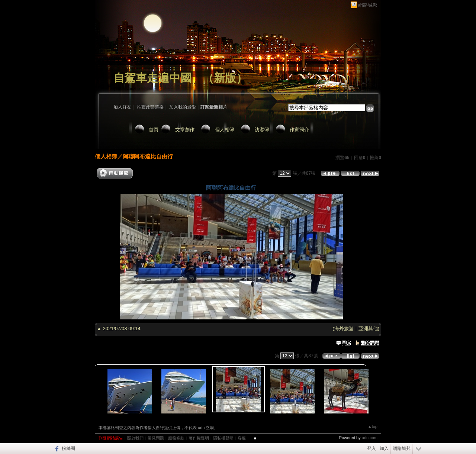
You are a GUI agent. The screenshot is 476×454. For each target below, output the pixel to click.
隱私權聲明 (223, 438)
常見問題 (156, 438)
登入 (372, 448)
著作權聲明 (199, 438)
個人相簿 (225, 130)
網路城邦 (368, 5)
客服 (242, 438)
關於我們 (135, 438)
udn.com (370, 438)
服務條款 (176, 438)
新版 (225, 78)
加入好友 (122, 107)
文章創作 (185, 130)
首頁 (154, 130)
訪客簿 (262, 130)
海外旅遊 (344, 329)
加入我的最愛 (183, 107)
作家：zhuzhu (127, 88)
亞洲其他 (368, 329)
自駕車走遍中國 (152, 78)
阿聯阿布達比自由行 (148, 156)
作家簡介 (299, 130)
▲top (373, 426)
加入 (384, 448)
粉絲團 (68, 448)
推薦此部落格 (150, 107)
